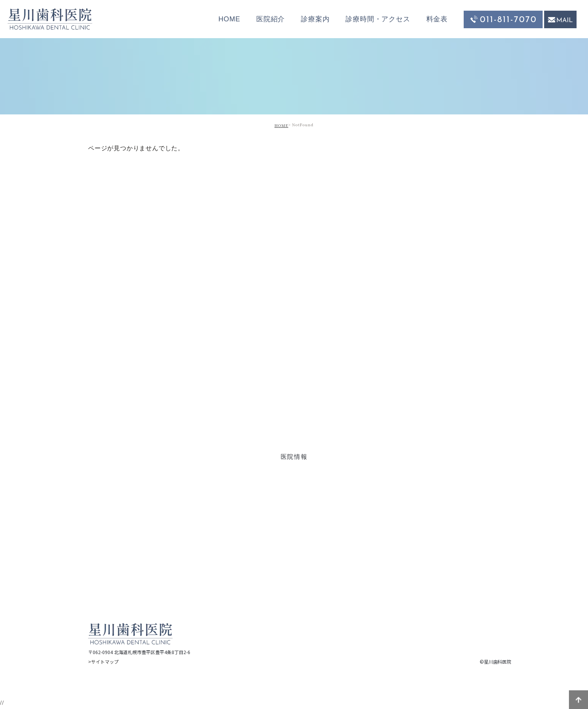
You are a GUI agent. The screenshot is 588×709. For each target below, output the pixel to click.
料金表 (437, 19)
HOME (229, 19)
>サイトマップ (103, 662)
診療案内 (315, 19)
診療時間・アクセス (378, 19)
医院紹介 (271, 19)
